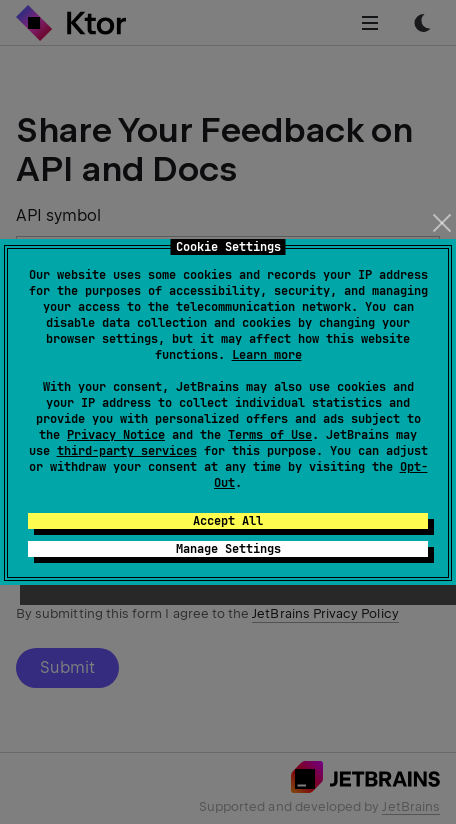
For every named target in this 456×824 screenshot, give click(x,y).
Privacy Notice (116, 435)
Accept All (228, 521)
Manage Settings (228, 549)
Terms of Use (270, 435)
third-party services (127, 451)
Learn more (267, 355)
